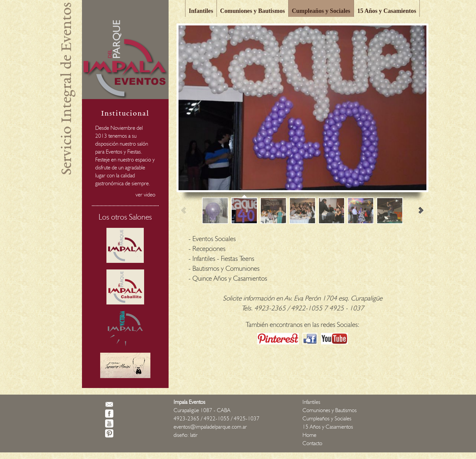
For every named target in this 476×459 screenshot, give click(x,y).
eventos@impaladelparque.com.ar (210, 427)
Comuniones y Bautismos (253, 11)
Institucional (125, 113)
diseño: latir (186, 435)
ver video (145, 194)
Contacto (312, 443)
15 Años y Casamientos (387, 11)
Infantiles (201, 11)
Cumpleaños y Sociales (321, 11)
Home (309, 435)
